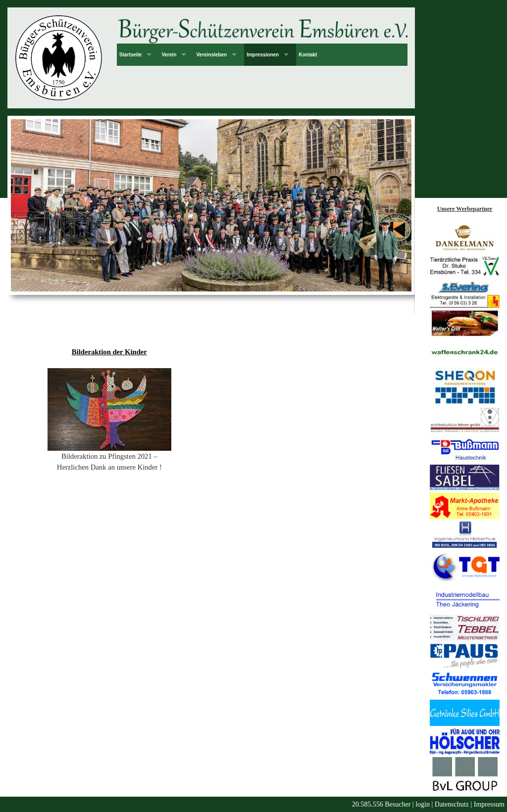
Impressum (489, 804)
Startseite (131, 55)
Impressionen (263, 55)
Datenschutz (452, 804)
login (423, 804)
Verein (169, 55)
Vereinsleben (211, 55)
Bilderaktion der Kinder (109, 352)
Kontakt (308, 55)
